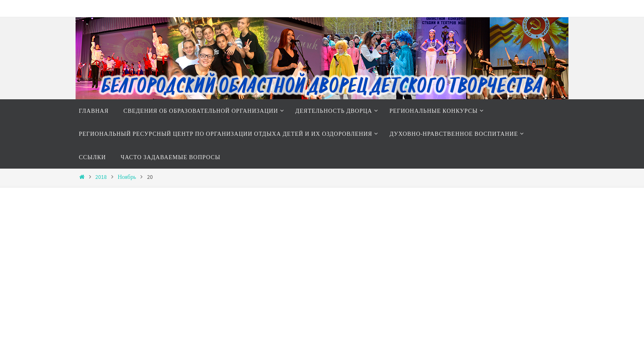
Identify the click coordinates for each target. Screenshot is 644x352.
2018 (101, 177)
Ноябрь (127, 177)
